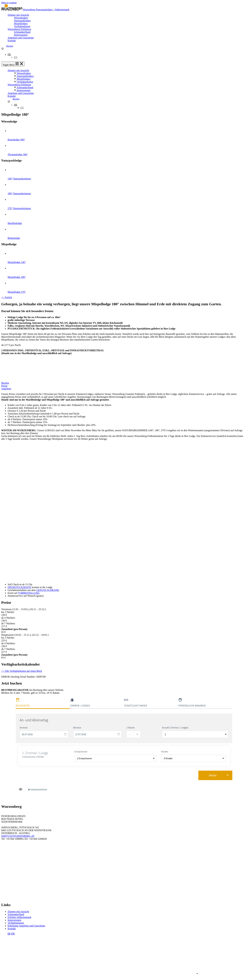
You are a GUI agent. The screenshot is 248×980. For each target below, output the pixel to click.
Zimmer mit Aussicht (18, 15)
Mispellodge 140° (127, 256)
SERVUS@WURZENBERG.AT (18, 836)
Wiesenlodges (21, 18)
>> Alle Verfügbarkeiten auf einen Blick (22, 671)
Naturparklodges (22, 21)
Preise (4, 386)
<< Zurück (7, 297)
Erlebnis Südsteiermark (19, 917)
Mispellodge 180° (127, 271)
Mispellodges (21, 23)
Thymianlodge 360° (127, 148)
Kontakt (12, 41)
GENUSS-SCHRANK (48, 590)
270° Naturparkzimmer (127, 202)
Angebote (6, 389)
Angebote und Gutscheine (21, 38)
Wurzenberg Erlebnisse (19, 29)
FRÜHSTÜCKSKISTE (19, 587)
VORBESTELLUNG (29, 593)
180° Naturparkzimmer (127, 187)
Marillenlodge (127, 217)
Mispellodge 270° (127, 286)
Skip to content (9, 3)
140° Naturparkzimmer (127, 173)
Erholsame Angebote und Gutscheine (26, 926)
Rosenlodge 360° (127, 134)
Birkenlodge (127, 232)
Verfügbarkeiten (22, 26)
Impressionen (21, 35)
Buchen (10, 46)
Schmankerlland (22, 32)
